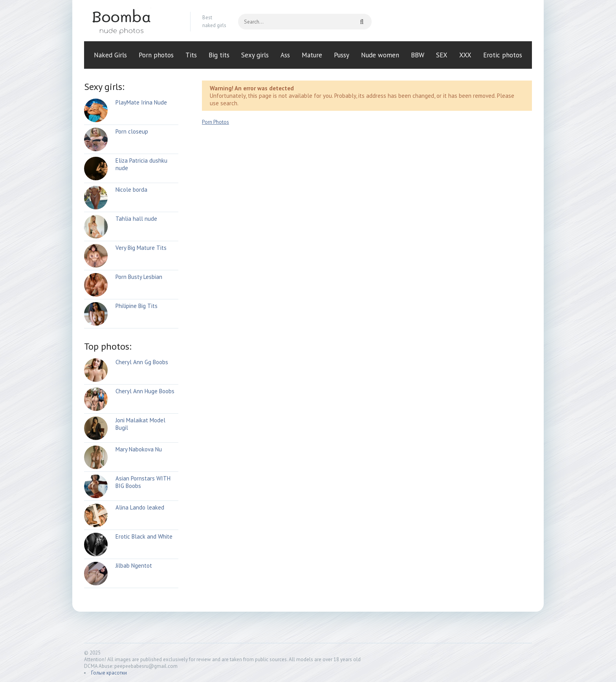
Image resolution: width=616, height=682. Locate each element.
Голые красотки (109, 673)
